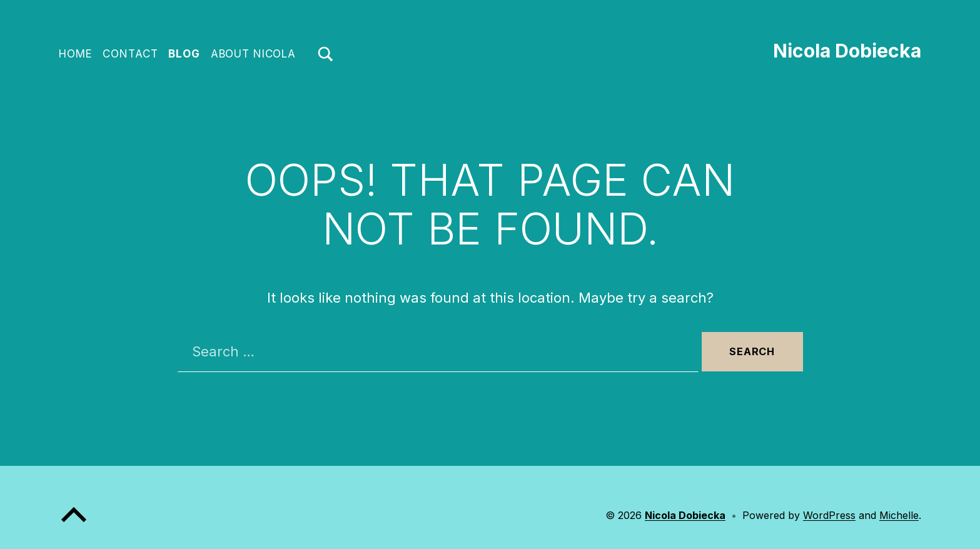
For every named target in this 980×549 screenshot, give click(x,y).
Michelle (899, 515)
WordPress (829, 515)
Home (75, 54)
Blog (184, 54)
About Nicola (253, 54)
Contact (130, 54)
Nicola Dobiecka (847, 51)
